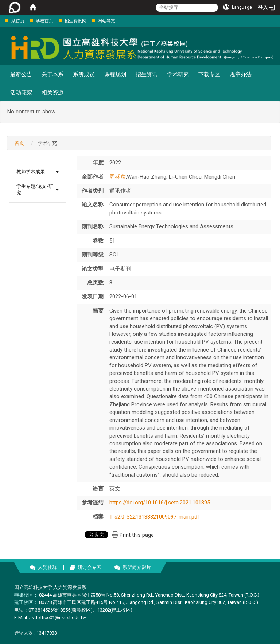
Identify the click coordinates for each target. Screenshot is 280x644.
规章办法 (241, 74)
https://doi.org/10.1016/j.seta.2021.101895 (160, 503)
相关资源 (52, 93)
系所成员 (84, 74)
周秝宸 (118, 177)
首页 (19, 143)
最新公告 (21, 74)
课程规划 (115, 74)
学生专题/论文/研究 (35, 190)
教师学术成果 (31, 172)
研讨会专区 (90, 567)
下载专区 (209, 74)
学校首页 (44, 21)
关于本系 (52, 74)
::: (2, 21)
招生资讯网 (75, 21)
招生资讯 (147, 74)
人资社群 (47, 567)
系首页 (18, 21)
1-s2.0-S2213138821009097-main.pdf (154, 517)
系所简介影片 (137, 567)
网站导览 (106, 21)
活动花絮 (21, 93)
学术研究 (178, 74)
